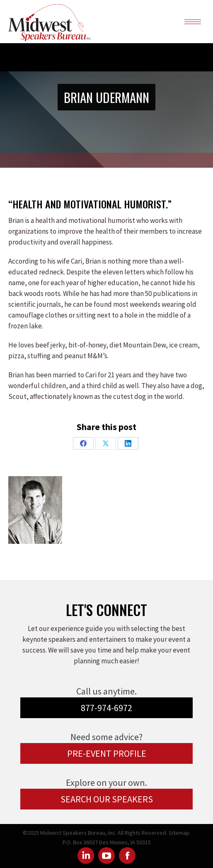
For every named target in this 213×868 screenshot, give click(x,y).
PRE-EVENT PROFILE (107, 753)
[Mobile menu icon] (193, 22)
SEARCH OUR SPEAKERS (107, 799)
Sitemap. (180, 833)
